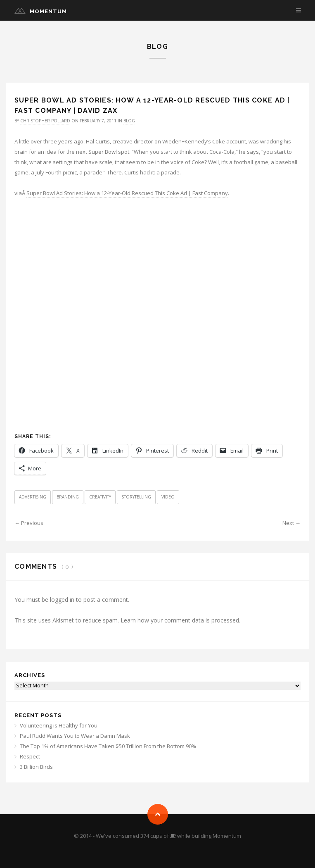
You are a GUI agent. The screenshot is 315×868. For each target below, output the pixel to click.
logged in (62, 600)
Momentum (48, 11)
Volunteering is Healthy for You (59, 725)
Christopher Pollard (45, 121)
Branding (68, 497)
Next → (291, 523)
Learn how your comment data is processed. (180, 620)
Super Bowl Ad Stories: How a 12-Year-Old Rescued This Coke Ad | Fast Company (127, 193)
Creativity (100, 497)
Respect (30, 756)
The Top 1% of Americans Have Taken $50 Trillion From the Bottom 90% (108, 746)
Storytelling (136, 497)
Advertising (33, 497)
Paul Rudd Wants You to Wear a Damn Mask (75, 736)
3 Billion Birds (36, 767)
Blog (129, 121)
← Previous (29, 523)
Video (168, 497)
